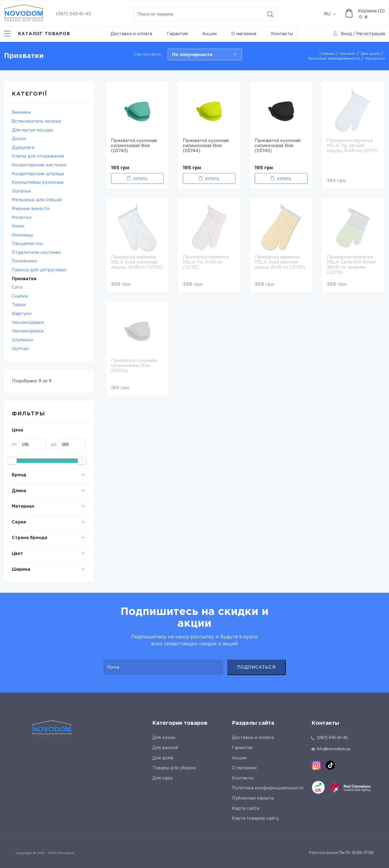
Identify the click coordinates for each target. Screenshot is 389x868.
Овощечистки (27, 244)
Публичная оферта (253, 798)
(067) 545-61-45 (73, 14)
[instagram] (316, 765)
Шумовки (22, 340)
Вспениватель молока (36, 121)
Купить (140, 179)
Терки (19, 305)
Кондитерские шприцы (38, 174)
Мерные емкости (31, 209)
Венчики (21, 113)
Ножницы (22, 235)
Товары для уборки (174, 768)
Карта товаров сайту (255, 818)
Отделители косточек (36, 253)
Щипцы (20, 349)
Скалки (20, 296)
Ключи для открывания (38, 156)
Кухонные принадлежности (334, 59)
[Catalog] (37, 34)
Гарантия (177, 34)
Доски (19, 139)
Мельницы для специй (37, 200)
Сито (17, 287)
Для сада (162, 778)
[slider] (12, 461)
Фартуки (22, 314)
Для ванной (165, 748)
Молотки (22, 218)
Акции (209, 34)
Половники (24, 261)
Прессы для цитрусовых (39, 270)
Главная (327, 54)
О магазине (244, 34)
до (54, 444)
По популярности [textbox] (192, 55)
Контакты (282, 34)
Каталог (348, 54)
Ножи (18, 226)
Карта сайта (245, 809)
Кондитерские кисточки (39, 165)
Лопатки (21, 191)
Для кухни (370, 54)
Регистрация (371, 34)
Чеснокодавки (28, 323)
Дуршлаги (23, 148)
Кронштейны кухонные (38, 183)
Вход (346, 34)
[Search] (270, 14)
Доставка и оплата (131, 34)
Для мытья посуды (32, 130)
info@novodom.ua (331, 749)
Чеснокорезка (28, 331)
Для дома (163, 758)
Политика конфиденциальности (268, 788)
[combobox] (333, 14)
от (14, 444)
